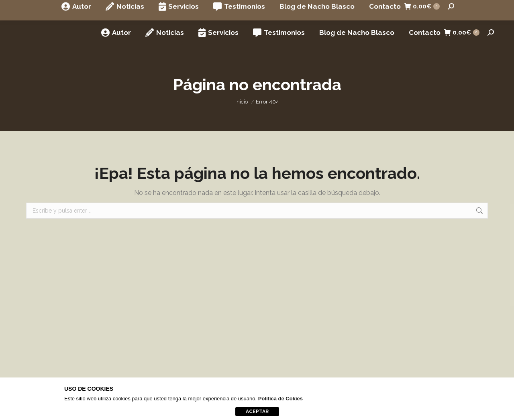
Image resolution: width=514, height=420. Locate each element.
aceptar (257, 412)
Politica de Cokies (280, 399)
